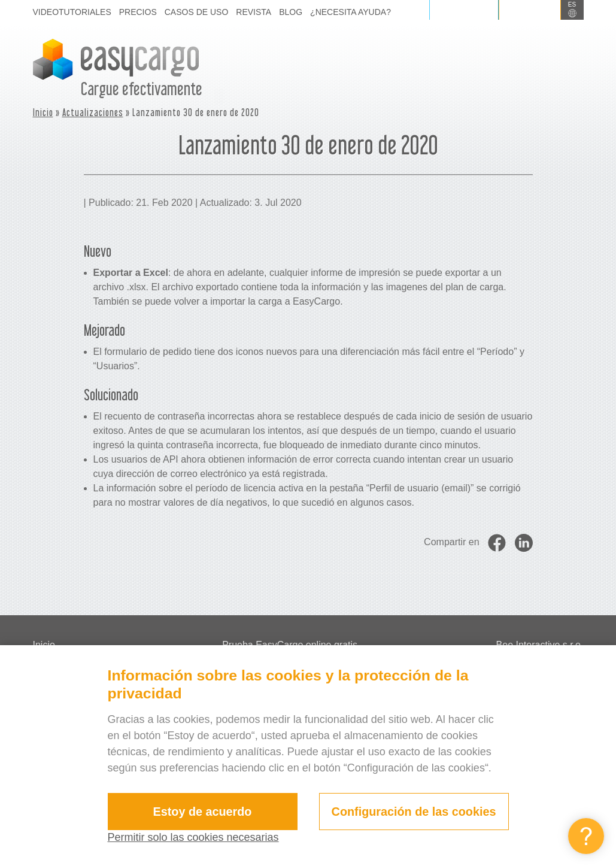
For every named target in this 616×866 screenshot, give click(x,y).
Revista (254, 12)
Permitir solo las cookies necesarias (193, 837)
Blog (291, 12)
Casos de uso (197, 12)
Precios (138, 12)
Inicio (43, 112)
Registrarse (530, 10)
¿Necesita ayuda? (351, 12)
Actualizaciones (93, 112)
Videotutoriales (72, 12)
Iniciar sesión (464, 10)
